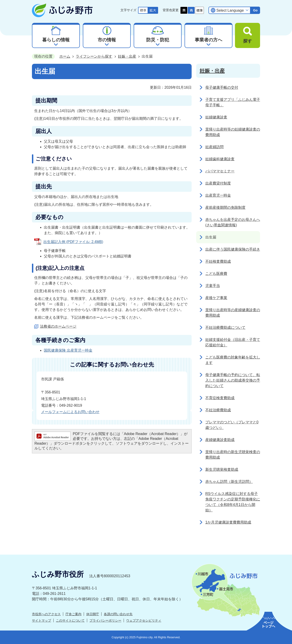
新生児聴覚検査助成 (222, 469)
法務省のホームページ (58, 326)
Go (255, 10)
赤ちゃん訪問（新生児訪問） (229, 482)
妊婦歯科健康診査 (220, 159)
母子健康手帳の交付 (222, 87)
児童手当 (213, 286)
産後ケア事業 (216, 298)
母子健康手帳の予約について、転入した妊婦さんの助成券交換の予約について (233, 380)
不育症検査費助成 (220, 398)
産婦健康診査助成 (220, 440)
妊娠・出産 (127, 56)
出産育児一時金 (218, 195)
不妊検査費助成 (218, 261)
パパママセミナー (220, 171)
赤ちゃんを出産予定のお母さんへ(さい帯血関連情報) (233, 222)
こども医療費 (216, 274)
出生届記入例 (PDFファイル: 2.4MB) (73, 242)
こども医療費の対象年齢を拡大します (233, 360)
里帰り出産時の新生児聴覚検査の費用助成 (233, 455)
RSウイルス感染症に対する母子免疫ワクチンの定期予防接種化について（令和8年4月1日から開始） (233, 502)
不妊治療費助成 (218, 410)
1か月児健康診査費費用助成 (228, 522)
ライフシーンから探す (94, 56)
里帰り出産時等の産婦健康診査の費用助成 (233, 313)
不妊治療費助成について (225, 327)
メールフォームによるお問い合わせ (70, 412)
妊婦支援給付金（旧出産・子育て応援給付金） (233, 342)
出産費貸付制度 (218, 183)
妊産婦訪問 (214, 147)
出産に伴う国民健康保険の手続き (233, 249)
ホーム (65, 56)
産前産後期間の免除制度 (225, 207)
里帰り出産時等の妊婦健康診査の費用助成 (233, 132)
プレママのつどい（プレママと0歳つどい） (232, 425)
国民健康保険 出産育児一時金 (68, 350)
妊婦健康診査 (216, 117)
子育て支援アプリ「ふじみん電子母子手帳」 (233, 102)
